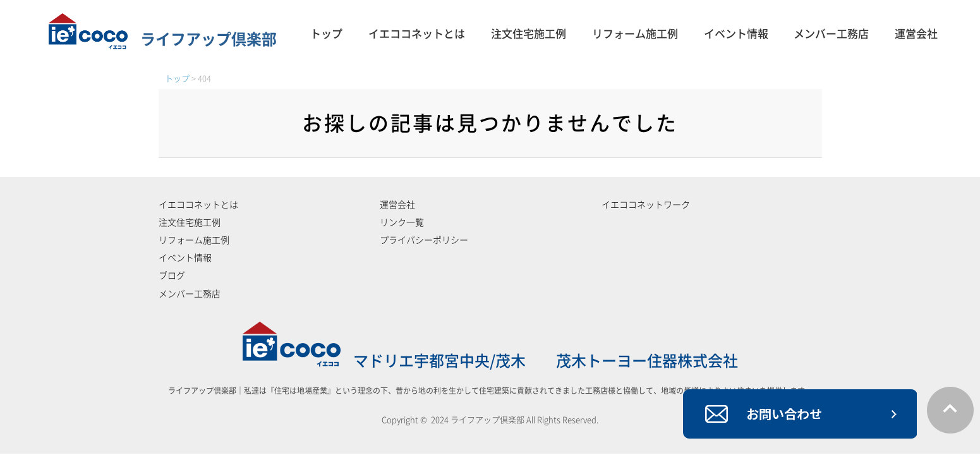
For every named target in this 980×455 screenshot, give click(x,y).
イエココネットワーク (646, 205)
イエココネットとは (417, 34)
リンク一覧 (402, 222)
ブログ (172, 276)
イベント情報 (736, 34)
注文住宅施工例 (529, 34)
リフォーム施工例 (635, 34)
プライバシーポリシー (424, 240)
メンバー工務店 (831, 34)
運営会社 (916, 34)
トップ (326, 34)
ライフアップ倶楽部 (163, 39)
